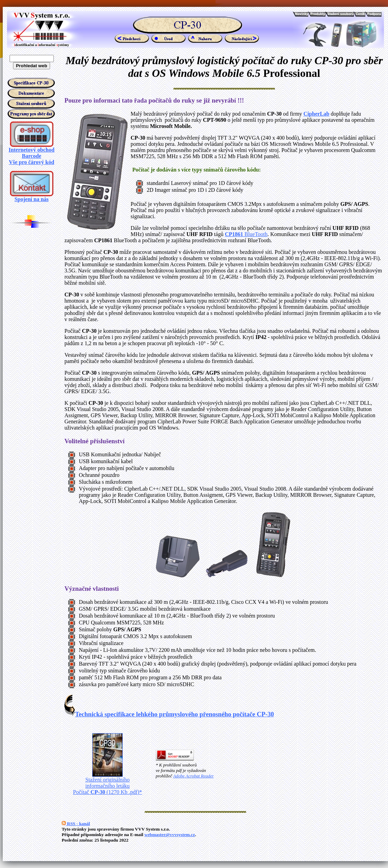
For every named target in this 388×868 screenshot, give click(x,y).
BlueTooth (255, 234)
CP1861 (234, 234)
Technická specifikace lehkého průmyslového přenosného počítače (169, 714)
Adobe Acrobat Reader (193, 776)
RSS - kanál (76, 824)
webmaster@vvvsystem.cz (170, 835)
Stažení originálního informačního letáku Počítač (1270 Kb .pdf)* (107, 783)
